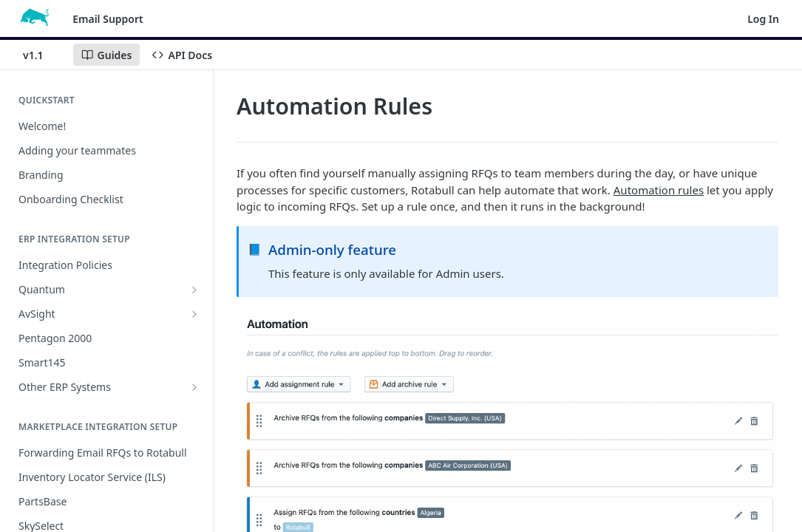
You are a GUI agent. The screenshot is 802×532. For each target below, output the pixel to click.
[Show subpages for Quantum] (194, 290)
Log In (763, 19)
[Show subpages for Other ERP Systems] (194, 387)
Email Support (108, 19)
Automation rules (659, 190)
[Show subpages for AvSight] (194, 314)
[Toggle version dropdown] (42, 55)
